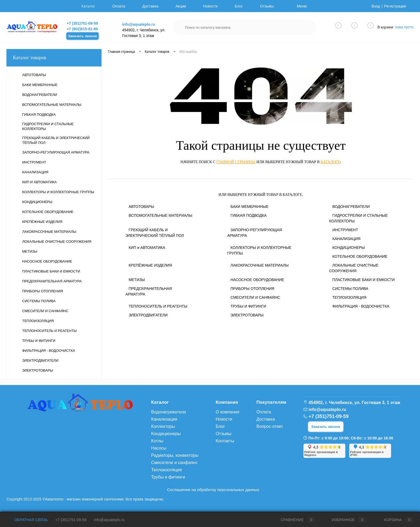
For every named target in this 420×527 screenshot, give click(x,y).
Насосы (159, 448)
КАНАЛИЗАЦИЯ (346, 239)
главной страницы (236, 162)
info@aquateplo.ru (139, 24)
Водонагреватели (168, 412)
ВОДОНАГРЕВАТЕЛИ (351, 207)
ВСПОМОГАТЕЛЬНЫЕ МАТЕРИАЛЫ (160, 215)
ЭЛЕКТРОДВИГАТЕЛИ (148, 315)
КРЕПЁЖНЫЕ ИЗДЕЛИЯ (150, 265)
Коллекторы (163, 426)
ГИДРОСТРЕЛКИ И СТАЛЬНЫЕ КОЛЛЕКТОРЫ (359, 218)
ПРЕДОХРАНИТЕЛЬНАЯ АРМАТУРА (149, 291)
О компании (227, 412)
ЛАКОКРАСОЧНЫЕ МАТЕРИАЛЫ (259, 265)
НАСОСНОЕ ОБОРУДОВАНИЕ (257, 280)
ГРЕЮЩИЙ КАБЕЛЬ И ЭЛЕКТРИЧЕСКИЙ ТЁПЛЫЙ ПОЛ (155, 233)
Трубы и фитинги (168, 477)
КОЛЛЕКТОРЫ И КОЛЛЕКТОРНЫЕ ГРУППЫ (259, 250)
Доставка (150, 6)
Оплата (119, 6)
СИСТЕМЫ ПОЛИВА (350, 289)
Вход (376, 6)
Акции (181, 6)
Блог (239, 6)
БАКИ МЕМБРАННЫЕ (249, 207)
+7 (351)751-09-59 (82, 23)
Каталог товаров (54, 58)
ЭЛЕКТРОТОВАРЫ (247, 315)
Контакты (225, 441)
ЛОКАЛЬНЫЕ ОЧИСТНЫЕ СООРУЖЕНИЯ (354, 268)
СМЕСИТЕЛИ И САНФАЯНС (255, 297)
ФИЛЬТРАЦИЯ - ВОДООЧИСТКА (361, 306)
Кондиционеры (166, 434)
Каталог (88, 6)
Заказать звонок (82, 36)
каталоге (330, 162)
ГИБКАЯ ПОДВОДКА (248, 215)
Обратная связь (27, 520)
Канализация (164, 419)
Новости (210, 6)
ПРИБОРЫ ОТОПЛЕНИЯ (252, 289)
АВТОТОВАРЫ (141, 207)
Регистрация (395, 6)
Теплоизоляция (166, 470)
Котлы (157, 441)
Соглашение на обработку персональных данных (213, 490)
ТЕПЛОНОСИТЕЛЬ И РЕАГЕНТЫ (158, 306)
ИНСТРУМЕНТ (345, 230)
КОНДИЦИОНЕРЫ (349, 248)
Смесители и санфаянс (174, 463)
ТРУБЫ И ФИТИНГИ (248, 306)
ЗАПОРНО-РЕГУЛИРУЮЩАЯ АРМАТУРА (254, 233)
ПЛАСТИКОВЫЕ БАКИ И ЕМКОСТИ (364, 280)
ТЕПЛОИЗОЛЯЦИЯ (349, 297)
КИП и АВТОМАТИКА (147, 248)
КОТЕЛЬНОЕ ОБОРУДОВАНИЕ (360, 256)
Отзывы (267, 6)
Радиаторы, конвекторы (175, 455)
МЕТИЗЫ (137, 280)
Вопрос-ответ (270, 426)
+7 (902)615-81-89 (82, 29)
